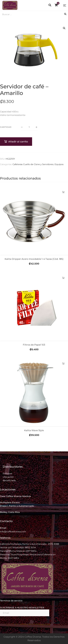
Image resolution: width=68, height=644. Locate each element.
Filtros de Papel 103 (34, 345)
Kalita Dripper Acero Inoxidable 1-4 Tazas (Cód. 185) (34, 259)
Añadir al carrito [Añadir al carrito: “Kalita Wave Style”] (63, 364)
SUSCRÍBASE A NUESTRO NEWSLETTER (22, 608)
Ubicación (8, 477)
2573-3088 (53, 544)
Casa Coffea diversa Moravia (15, 496)
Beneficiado (9, 480)
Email (3, 528)
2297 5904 (31, 551)
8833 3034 (30, 548)
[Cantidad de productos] (29, 127)
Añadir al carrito (18, 142)
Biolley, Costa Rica (10, 512)
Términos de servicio (11, 601)
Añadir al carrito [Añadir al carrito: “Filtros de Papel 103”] (63, 278)
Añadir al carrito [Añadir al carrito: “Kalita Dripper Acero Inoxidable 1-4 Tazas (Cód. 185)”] (63, 192)
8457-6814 (14, 558)
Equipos (59, 164)
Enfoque (7, 473)
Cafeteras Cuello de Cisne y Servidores (33, 164)
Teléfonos (5, 538)
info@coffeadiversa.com (13, 532)
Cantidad (6, 127)
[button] (64, 28)
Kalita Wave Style (34, 430)
